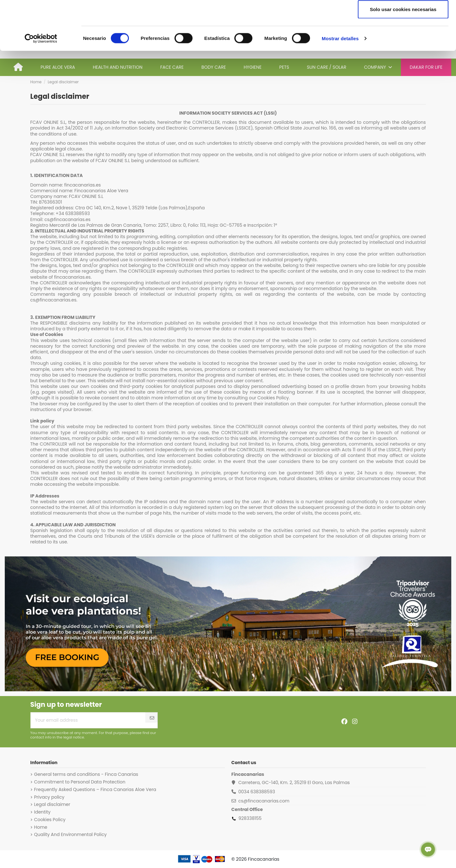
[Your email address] (88, 720)
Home (41, 827)
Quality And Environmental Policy (70, 834)
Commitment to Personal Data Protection (80, 782)
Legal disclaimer (52, 804)
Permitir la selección (403, 38)
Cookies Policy (50, 820)
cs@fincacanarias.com (264, 801)
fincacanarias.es (83, 185)
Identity (42, 812)
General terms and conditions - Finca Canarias (86, 774)
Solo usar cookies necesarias (403, 58)
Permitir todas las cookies (403, 17)
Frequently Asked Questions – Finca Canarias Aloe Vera (95, 789)
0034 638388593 (256, 792)
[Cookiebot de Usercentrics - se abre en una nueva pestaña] (41, 87)
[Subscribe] (152, 718)
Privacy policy (49, 797)
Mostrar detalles (340, 87)
